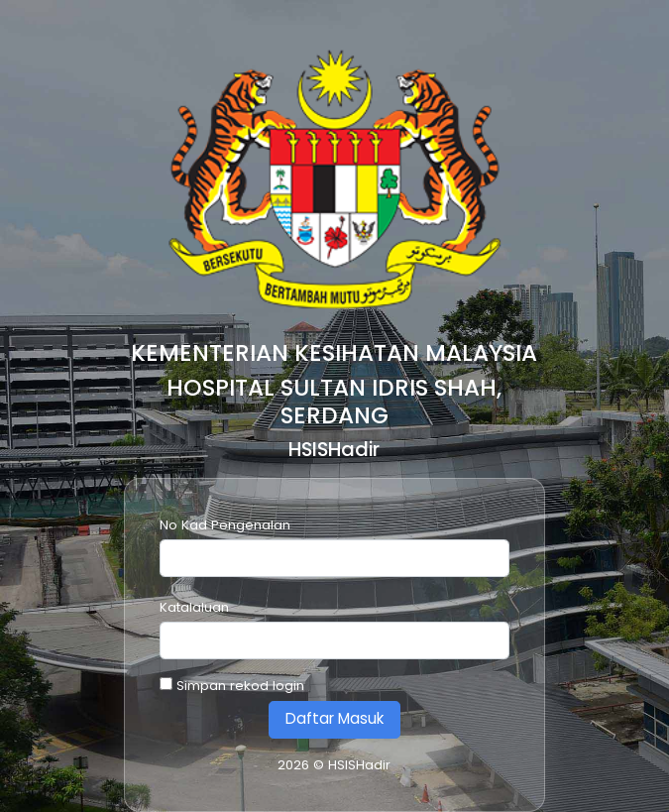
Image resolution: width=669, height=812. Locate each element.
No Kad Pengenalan (225, 525)
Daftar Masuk (334, 718)
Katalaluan (194, 607)
